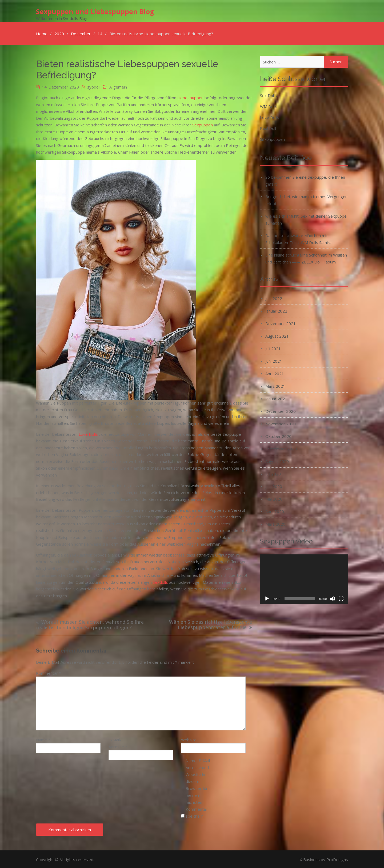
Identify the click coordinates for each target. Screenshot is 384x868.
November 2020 (281, 423)
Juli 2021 (273, 348)
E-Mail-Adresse (118, 742)
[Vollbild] (341, 598)
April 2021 (275, 373)
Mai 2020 (274, 498)
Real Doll (268, 127)
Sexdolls (160, 581)
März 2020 (275, 523)
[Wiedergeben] (267, 598)
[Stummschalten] (333, 598)
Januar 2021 (276, 398)
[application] (304, 578)
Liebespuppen (190, 97)
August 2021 (277, 335)
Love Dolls (88, 433)
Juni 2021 (274, 360)
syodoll (94, 86)
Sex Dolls (268, 95)
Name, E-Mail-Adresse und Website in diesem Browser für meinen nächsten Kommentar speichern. (199, 787)
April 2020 (275, 511)
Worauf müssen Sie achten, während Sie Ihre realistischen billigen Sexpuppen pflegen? (90, 624)
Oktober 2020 (278, 435)
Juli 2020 (273, 473)
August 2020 (277, 461)
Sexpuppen (203, 124)
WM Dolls (269, 106)
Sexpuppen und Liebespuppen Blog (95, 11)
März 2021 (275, 385)
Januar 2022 (276, 310)
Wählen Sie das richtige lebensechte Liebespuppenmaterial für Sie (211, 624)
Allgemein (118, 86)
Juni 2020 (274, 486)
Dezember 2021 (281, 323)
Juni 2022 (274, 298)
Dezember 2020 (281, 410)
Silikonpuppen (272, 138)
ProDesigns (337, 859)
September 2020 (281, 448)
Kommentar (49, 672)
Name (43, 739)
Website (189, 739)
